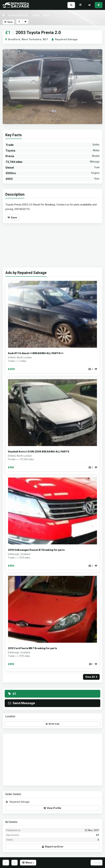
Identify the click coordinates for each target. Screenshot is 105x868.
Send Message (21, 703)
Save (8, 22)
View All (91, 677)
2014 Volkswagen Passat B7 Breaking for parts (36, 550)
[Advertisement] (53, 248)
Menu (28, 863)
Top (97, 863)
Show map (53, 724)
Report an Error (53, 847)
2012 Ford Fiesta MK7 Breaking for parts (32, 648)
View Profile (53, 808)
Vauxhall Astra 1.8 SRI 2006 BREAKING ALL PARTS (39, 452)
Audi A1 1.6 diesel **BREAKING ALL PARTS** (36, 353)
